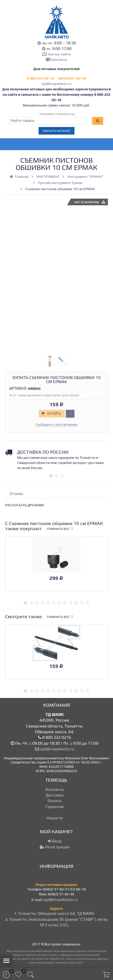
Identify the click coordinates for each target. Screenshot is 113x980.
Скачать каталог (57, 131)
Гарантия (55, 807)
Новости (55, 818)
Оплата (54, 801)
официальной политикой (80, 955)
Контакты (59, 60)
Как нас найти (59, 54)
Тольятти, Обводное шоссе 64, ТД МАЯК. (56, 913)
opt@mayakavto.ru (56, 84)
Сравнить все (60, 529)
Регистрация (54, 847)
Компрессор (66, 114)
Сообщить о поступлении (56, 424)
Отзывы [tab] (16, 494)
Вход (55, 841)
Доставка (55, 795)
